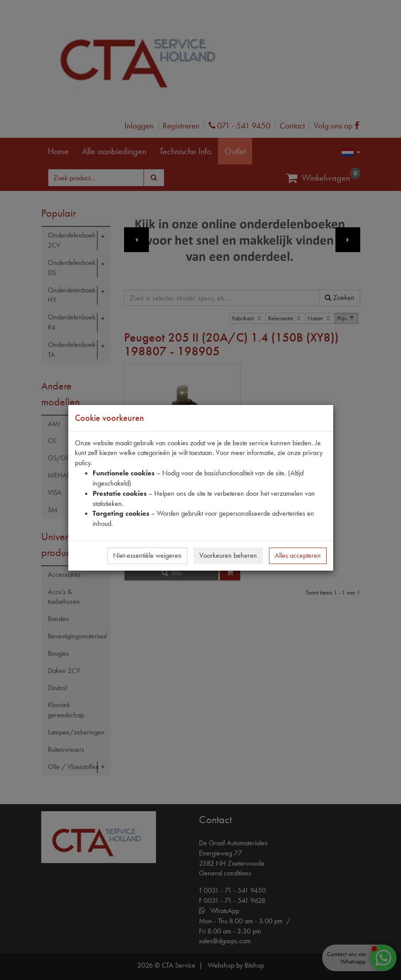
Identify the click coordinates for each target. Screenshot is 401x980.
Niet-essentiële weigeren (147, 555)
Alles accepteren (298, 555)
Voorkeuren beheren (228, 555)
